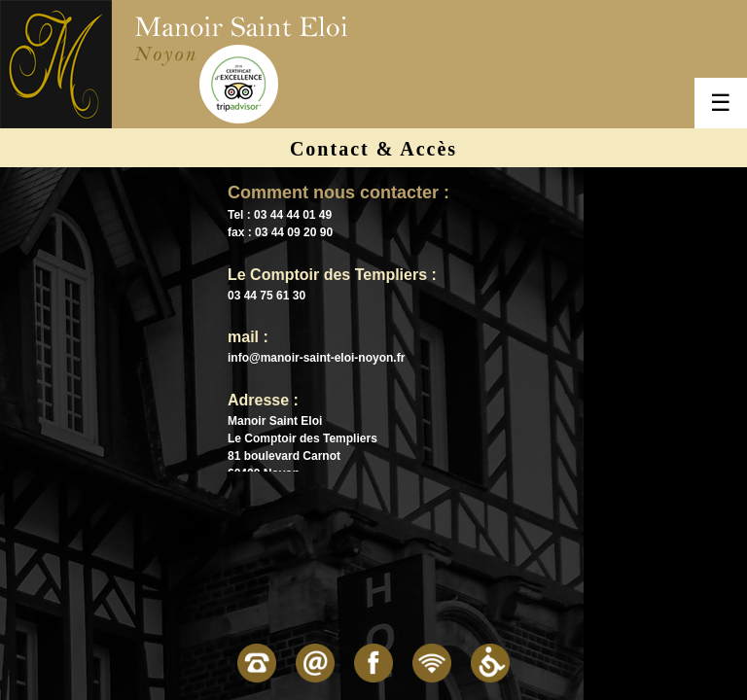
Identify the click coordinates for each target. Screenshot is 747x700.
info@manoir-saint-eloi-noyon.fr (316, 358)
